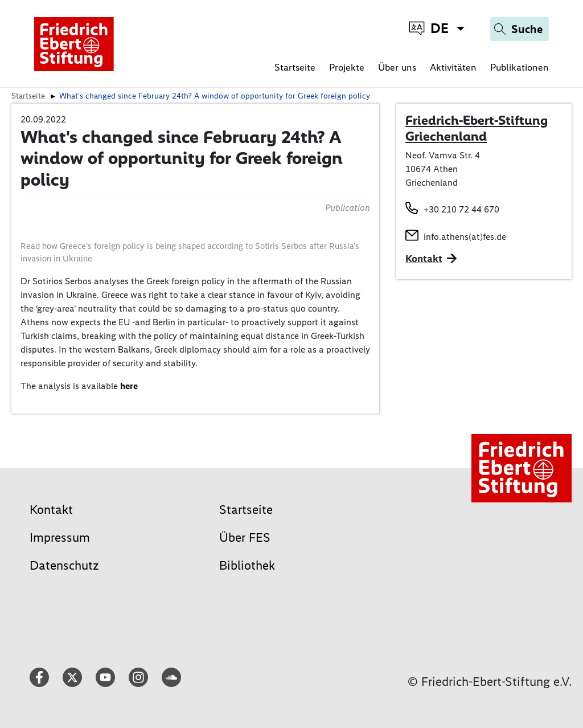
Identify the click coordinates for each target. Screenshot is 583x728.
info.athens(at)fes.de (465, 237)
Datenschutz (64, 565)
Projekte (347, 67)
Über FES (245, 537)
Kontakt (51, 510)
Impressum (60, 537)
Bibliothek (247, 565)
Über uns (397, 67)
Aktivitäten (453, 67)
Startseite (295, 67)
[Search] (520, 29)
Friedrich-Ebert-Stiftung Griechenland (477, 128)
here (129, 386)
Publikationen (520, 67)
